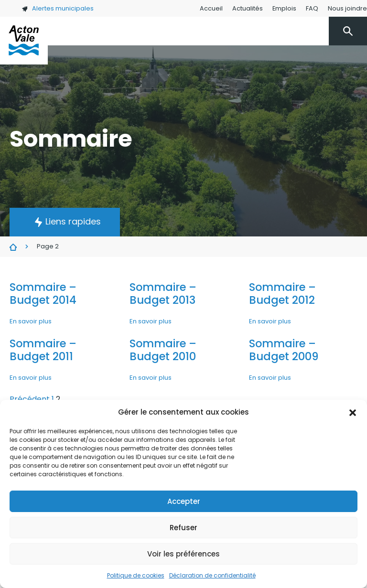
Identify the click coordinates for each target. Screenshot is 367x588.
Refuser (183, 528)
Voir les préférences (183, 554)
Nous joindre (347, 8)
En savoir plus (31, 321)
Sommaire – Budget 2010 (163, 350)
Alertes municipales (58, 8)
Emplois (284, 8)
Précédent (30, 399)
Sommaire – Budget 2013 (163, 294)
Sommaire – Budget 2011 (43, 350)
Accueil (211, 8)
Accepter (184, 501)
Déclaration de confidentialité (212, 575)
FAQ (312, 8)
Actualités (248, 8)
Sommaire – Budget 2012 (282, 294)
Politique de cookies (136, 575)
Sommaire (13, 247)
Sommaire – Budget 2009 (284, 350)
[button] (353, 412)
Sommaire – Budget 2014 (43, 294)
